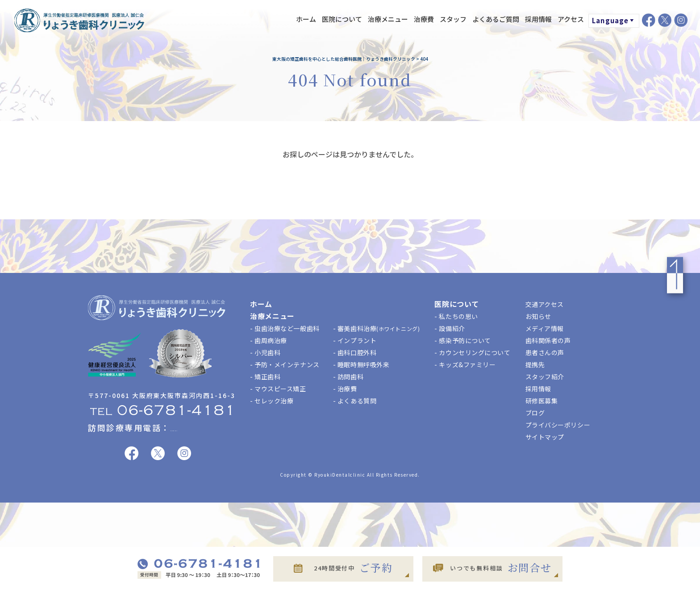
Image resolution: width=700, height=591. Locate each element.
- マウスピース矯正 (278, 389)
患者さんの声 (545, 352)
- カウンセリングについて (472, 352)
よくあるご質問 (496, 19)
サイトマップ (545, 437)
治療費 (424, 19)
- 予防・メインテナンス (285, 365)
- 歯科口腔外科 (355, 352)
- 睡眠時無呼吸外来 (361, 365)
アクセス (571, 19)
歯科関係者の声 (548, 340)
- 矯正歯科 (265, 377)
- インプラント (355, 340)
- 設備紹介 (450, 328)
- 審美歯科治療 (377, 328)
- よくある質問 (355, 401)
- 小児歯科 (265, 352)
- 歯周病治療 (269, 340)
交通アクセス (545, 304)
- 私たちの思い (456, 316)
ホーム (306, 19)
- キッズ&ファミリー (465, 365)
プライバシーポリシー (558, 425)
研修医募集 (542, 401)
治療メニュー (388, 19)
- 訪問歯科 (348, 377)
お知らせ (538, 316)
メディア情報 (545, 328)
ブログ (535, 413)
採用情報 (538, 19)
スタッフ (453, 19)
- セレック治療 (272, 401)
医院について (342, 19)
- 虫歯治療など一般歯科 (285, 328)
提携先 (535, 365)
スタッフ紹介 (545, 377)
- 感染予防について (463, 340)
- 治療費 (345, 389)
